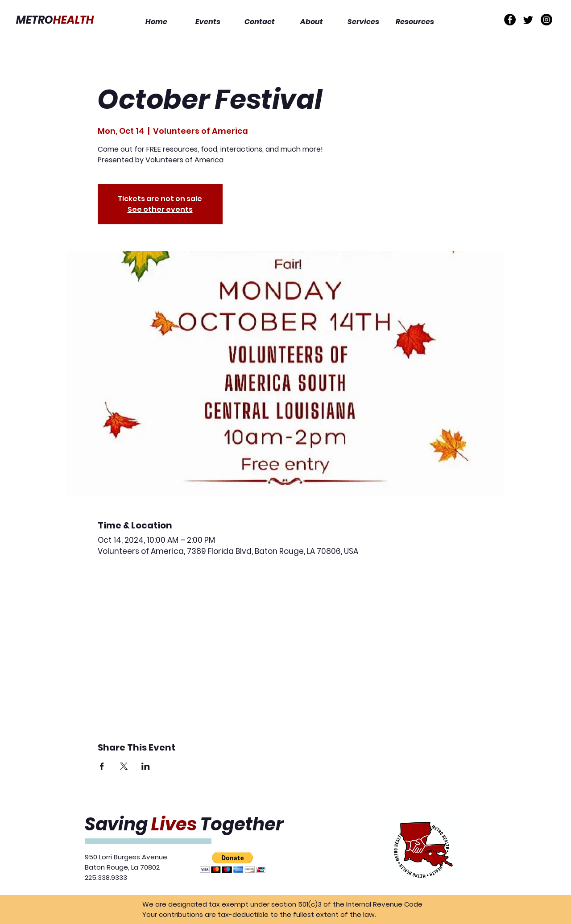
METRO (55, 20)
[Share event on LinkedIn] (146, 766)
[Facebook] (510, 20)
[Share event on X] (124, 766)
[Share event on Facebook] (102, 766)
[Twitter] (528, 20)
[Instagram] (546, 20)
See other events (160, 209)
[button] (233, 862)
